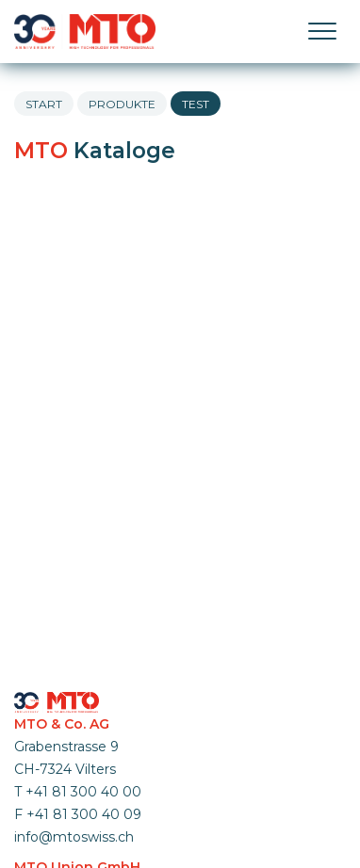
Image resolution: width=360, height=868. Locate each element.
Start (44, 104)
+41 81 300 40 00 (83, 792)
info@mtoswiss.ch (74, 837)
